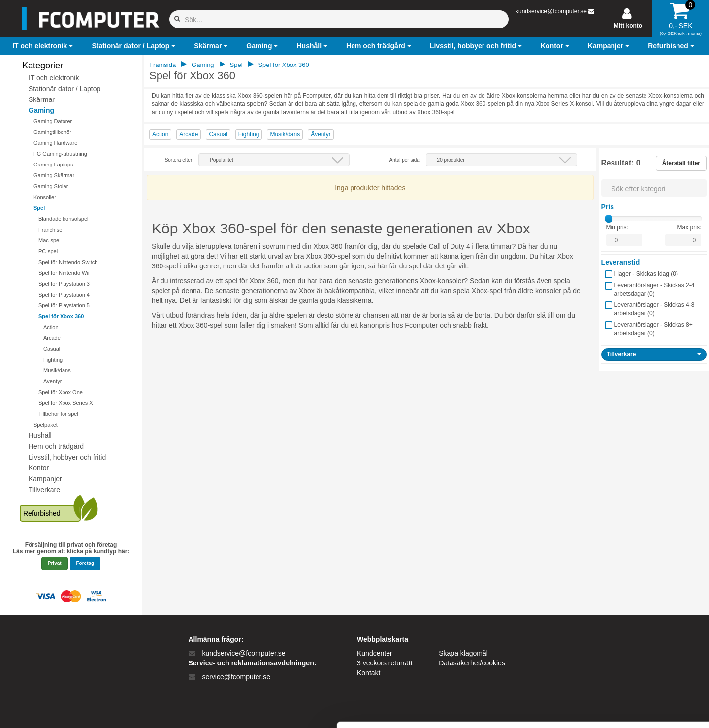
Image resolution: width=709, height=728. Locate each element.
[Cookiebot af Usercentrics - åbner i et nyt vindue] (64, 709)
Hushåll (40, 435)
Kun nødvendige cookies (627, 656)
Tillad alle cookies (627, 623)
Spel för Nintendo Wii (64, 273)
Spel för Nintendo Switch (68, 262)
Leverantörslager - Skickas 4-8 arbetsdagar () (655, 309)
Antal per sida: (405, 160)
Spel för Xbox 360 (61, 316)
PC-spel (48, 251)
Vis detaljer (512, 709)
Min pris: (617, 227)
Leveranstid (621, 262)
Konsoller (45, 197)
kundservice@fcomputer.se (551, 11)
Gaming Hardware (55, 143)
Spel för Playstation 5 (64, 305)
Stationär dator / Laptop (64, 89)
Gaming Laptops (53, 165)
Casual (52, 349)
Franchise (50, 230)
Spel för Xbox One (61, 392)
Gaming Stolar (51, 186)
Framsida (162, 65)
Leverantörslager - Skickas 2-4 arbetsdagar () (655, 289)
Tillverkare (44, 490)
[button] (44, 46)
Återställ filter (681, 163)
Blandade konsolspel (64, 219)
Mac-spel (49, 240)
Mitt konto (628, 26)
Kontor (39, 468)
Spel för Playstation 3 (64, 284)
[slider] (609, 219)
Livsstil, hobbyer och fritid (67, 457)
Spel (39, 208)
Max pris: (690, 227)
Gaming (41, 110)
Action (51, 327)
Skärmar (42, 99)
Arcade (52, 338)
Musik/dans (57, 370)
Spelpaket (46, 425)
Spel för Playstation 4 (64, 295)
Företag (85, 563)
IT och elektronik (54, 78)
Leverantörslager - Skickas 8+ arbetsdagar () (654, 329)
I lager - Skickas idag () (646, 274)
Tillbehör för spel (58, 414)
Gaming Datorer (53, 121)
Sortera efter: (179, 160)
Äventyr (52, 381)
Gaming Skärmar (54, 175)
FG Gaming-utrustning (60, 154)
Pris (608, 207)
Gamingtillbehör (52, 132)
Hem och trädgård (56, 446)
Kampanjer (45, 479)
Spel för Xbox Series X (66, 403)
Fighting (53, 360)
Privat (55, 563)
